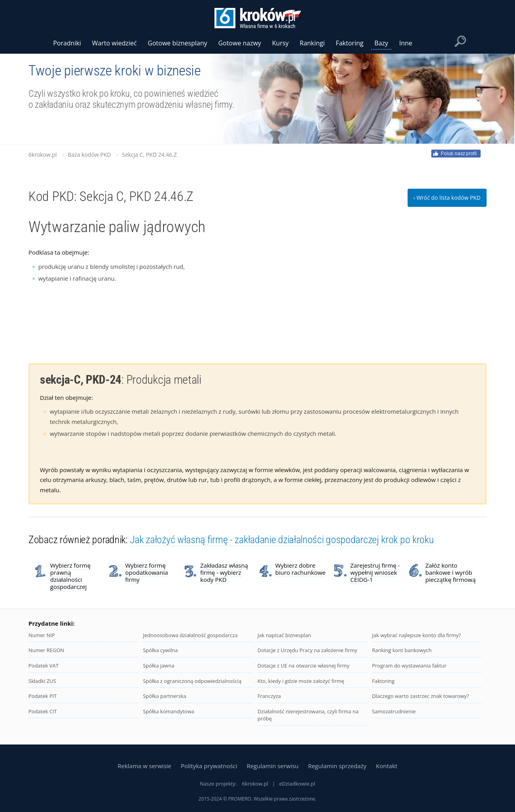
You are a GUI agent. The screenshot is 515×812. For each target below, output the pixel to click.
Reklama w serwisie (145, 766)
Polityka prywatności (209, 766)
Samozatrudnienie (394, 711)
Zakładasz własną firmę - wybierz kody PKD (224, 572)
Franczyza (269, 696)
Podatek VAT (43, 666)
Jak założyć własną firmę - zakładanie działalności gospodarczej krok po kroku (282, 540)
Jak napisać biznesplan (284, 635)
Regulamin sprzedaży (337, 766)
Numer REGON (46, 650)
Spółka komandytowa (169, 711)
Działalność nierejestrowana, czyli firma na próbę (308, 715)
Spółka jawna (159, 666)
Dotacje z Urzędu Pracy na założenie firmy (307, 650)
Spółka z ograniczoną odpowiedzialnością (192, 681)
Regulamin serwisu (273, 766)
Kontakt (387, 766)
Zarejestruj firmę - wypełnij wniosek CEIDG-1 (375, 572)
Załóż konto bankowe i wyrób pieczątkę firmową (450, 572)
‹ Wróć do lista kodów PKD (447, 198)
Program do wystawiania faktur (409, 666)
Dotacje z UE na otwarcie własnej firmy (304, 666)
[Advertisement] (427, 297)
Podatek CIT (43, 711)
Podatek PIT (43, 696)
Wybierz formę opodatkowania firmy (147, 572)
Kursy (280, 43)
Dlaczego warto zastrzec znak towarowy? (420, 696)
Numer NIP (42, 635)
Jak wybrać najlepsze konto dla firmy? (416, 635)
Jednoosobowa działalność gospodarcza (190, 635)
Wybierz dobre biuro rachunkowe (300, 569)
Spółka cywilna (160, 650)
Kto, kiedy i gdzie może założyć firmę (301, 681)
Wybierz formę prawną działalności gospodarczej (70, 576)
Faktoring (383, 681)
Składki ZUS (42, 681)
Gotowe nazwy (240, 43)
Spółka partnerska (165, 696)
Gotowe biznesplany (177, 43)
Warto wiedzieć (114, 43)
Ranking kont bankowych (402, 650)
